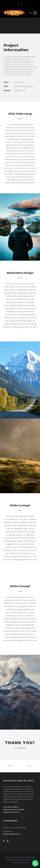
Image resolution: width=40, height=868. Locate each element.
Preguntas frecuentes (11, 812)
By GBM (26, 863)
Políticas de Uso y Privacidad (14, 810)
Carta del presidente (11, 807)
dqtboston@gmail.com (12, 834)
